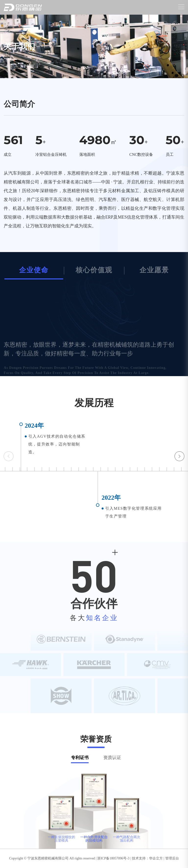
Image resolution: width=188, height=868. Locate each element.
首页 (10, 66)
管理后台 (172, 858)
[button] (179, 456)
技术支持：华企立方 (147, 858)
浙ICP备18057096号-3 (113, 858)
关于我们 (27, 66)
